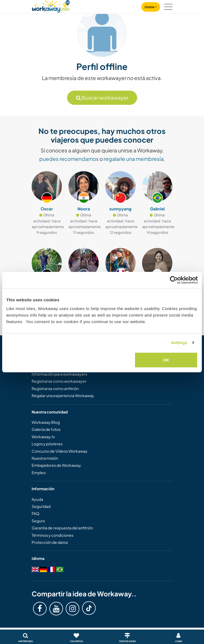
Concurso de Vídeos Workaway (60, 451)
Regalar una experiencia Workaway (63, 395)
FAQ (35, 513)
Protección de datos (50, 542)
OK (166, 360)
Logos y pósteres (47, 444)
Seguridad (41, 506)
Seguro (38, 521)
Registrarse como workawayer (59, 381)
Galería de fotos (46, 429)
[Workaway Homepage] (51, 6)
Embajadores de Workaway (56, 465)
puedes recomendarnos (69, 159)
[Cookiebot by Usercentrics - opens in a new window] (174, 280)
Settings (179, 343)
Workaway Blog (46, 422)
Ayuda (37, 499)
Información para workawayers (59, 374)
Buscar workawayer (102, 98)
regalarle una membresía (134, 159)
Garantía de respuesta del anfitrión (62, 528)
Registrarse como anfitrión (55, 388)
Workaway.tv (43, 437)
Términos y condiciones (52, 535)
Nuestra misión (45, 458)
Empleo (39, 473)
